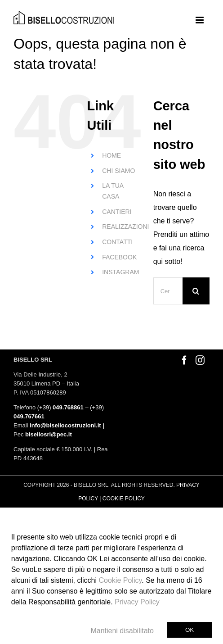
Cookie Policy (120, 580)
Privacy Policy (137, 602)
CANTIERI (117, 212)
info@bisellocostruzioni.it (65, 425)
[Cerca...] (168, 291)
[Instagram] (200, 360)
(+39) (60, 407)
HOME (111, 155)
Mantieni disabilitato (122, 631)
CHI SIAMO (118, 171)
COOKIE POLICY (124, 499)
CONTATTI (117, 242)
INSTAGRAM (120, 272)
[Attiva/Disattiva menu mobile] (200, 20)
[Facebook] (184, 360)
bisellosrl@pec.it (49, 434)
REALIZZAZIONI (125, 227)
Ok (190, 630)
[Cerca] (196, 291)
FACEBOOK (119, 257)
